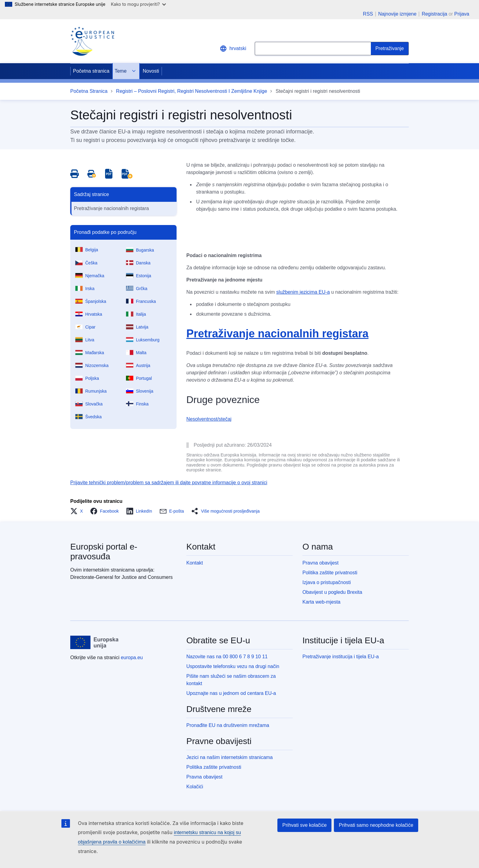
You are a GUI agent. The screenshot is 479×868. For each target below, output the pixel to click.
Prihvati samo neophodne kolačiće (376, 825)
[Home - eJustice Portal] (92, 41)
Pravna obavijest (320, 563)
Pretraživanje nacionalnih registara (111, 208)
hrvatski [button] (233, 49)
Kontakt (195, 563)
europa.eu (132, 657)
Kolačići (195, 787)
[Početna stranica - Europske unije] (95, 642)
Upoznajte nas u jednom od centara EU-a (231, 693)
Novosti (151, 71)
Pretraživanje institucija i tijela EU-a (341, 657)
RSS (368, 14)
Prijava (462, 14)
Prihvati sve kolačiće (304, 825)
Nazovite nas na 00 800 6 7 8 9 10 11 (227, 657)
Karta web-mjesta (322, 602)
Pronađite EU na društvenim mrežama (228, 725)
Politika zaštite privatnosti (330, 573)
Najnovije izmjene (397, 14)
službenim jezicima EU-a (303, 292)
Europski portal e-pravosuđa (104, 552)
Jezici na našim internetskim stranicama (230, 757)
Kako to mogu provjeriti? (138, 4)
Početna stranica (91, 71)
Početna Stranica (89, 91)
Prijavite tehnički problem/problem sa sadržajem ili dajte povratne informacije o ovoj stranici (169, 483)
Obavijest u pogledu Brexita (332, 592)
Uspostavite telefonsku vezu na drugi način (233, 666)
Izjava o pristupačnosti (327, 582)
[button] (78, 511)
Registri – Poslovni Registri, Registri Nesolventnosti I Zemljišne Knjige (192, 91)
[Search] (390, 49)
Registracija (434, 14)
